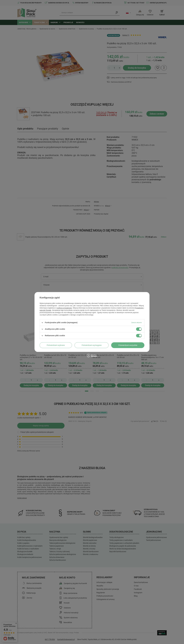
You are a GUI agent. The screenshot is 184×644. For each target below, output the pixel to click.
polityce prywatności (65, 308)
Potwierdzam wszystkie (128, 345)
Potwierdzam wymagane (92, 345)
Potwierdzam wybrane (56, 345)
